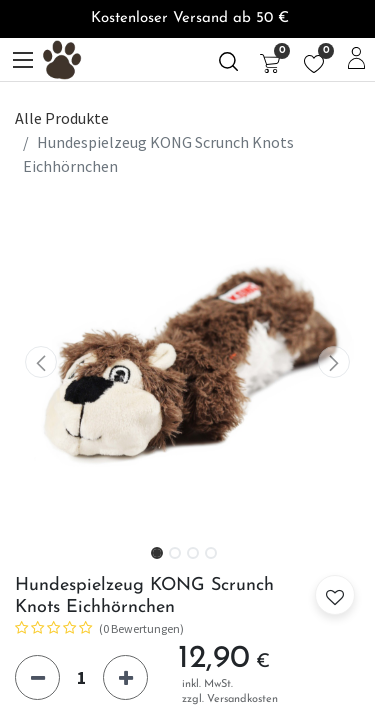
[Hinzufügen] (125, 677)
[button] (41, 362)
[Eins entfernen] (37, 677)
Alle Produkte (62, 118)
